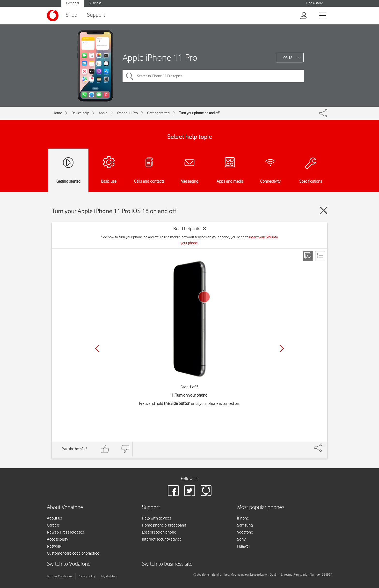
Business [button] (95, 3)
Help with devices (157, 518)
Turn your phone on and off (199, 113)
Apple (103, 113)
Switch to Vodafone (69, 564)
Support (96, 15)
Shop (72, 15)
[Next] (282, 348)
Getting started (158, 113)
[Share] (324, 445)
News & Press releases (65, 532)
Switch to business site (167, 564)
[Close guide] (324, 210)
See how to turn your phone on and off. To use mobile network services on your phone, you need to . (190, 240)
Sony (241, 539)
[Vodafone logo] (53, 15)
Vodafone (245, 532)
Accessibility (58, 539)
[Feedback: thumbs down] (125, 449)
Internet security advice (162, 539)
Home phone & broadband (164, 525)
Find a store (314, 3)
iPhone (243, 518)
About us (54, 518)
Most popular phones (261, 508)
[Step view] (308, 256)
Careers (53, 525)
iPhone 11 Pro (127, 113)
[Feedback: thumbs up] (105, 449)
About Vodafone (65, 508)
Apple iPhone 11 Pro (160, 57)
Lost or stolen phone (159, 532)
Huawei (243, 546)
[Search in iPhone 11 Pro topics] (213, 76)
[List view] (320, 256)
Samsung (245, 525)
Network (54, 546)
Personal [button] (73, 3)
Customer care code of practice (73, 553)
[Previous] (97, 348)
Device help (80, 113)
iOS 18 (287, 58)
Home (57, 113)
